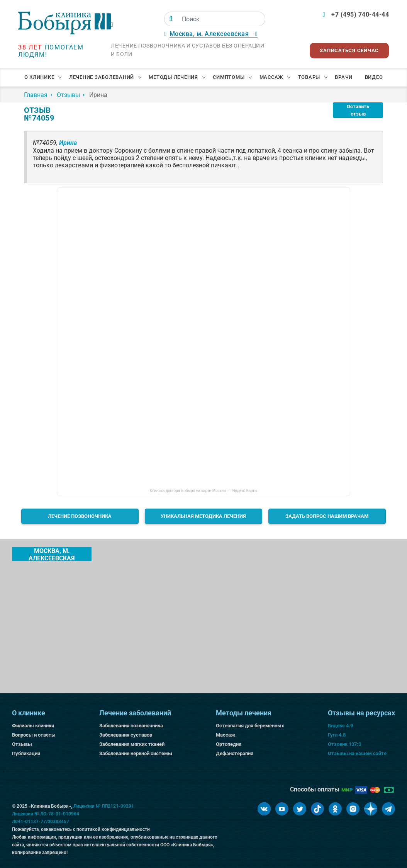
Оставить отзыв (358, 110)
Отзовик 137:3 (344, 744)
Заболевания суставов (126, 735)
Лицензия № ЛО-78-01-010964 (46, 814)
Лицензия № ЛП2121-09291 (104, 806)
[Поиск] (171, 19)
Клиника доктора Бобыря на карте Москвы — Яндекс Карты (203, 491)
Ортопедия (229, 744)
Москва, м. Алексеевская (52, 554)
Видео (374, 77)
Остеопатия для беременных (250, 726)
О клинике (39, 77)
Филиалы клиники (33, 726)
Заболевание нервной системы (136, 753)
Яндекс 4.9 (340, 726)
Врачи (344, 77)
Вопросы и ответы (34, 735)
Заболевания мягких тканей (132, 744)
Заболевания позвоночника (131, 726)
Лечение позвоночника (80, 516)
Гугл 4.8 (337, 735)
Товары (309, 77)
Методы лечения (173, 77)
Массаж (271, 77)
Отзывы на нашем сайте (357, 753)
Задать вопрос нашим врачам (327, 516)
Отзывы (22, 744)
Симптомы (229, 77)
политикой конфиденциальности (113, 829)
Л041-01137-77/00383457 (41, 822)
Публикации (26, 753)
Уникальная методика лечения (203, 516)
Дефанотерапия (235, 753)
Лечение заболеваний (102, 77)
